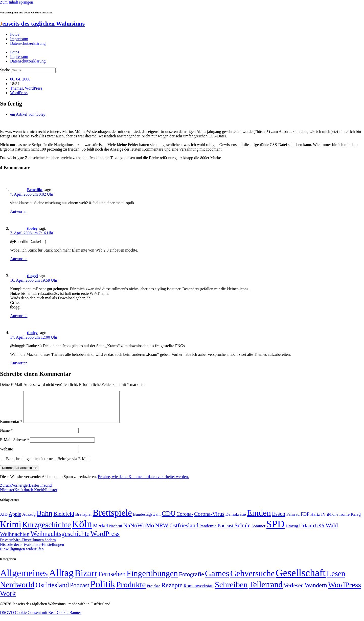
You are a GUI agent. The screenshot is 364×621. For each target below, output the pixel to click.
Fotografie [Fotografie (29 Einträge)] (191, 580)
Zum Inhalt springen (17, 2)
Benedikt (35, 190)
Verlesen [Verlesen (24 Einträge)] (294, 591)
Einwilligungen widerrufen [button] (22, 555)
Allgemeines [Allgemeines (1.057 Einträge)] (24, 579)
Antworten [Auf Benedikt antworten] (19, 211)
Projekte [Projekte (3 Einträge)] (154, 592)
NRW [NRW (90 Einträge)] (162, 531)
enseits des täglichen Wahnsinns (42, 24)
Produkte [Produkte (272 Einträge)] (131, 591)
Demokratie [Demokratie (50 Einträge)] (236, 520)
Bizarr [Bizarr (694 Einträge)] (86, 579)
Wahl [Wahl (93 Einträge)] (332, 531)
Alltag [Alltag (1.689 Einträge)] (61, 579)
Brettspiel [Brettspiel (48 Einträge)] (84, 520)
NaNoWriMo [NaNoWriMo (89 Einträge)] (139, 532)
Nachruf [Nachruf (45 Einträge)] (116, 532)
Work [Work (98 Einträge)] (8, 600)
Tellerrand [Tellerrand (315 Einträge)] (266, 591)
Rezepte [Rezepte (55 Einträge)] (172, 591)
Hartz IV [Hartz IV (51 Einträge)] (318, 520)
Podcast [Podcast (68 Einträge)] (226, 532)
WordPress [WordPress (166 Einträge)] (345, 591)
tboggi (32, 276)
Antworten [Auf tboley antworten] (19, 259)
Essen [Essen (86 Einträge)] (279, 520)
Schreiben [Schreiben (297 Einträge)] (231, 591)
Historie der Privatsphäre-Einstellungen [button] (32, 551)
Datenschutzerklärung (28, 43)
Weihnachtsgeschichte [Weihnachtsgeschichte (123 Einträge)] (60, 540)
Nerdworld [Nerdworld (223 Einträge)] (17, 591)
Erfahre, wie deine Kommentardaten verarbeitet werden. (143, 483)
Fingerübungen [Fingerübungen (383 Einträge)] (152, 579)
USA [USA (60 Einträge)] (320, 532)
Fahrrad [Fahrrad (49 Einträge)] (293, 520)
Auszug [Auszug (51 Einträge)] (29, 520)
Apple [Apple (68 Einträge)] (15, 520)
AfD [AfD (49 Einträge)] (4, 520)
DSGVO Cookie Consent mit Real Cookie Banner (41, 619)
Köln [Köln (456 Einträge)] (82, 530)
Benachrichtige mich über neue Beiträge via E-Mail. (48, 465)
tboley (32, 228)
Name (6, 436)
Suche (5, 70)
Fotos (15, 34)
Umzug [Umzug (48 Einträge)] (292, 532)
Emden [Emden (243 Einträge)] (259, 519)
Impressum (19, 39)
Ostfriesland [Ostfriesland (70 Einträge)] (52, 591)
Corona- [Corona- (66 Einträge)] (185, 520)
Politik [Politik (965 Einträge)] (103, 590)
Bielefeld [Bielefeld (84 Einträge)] (64, 520)
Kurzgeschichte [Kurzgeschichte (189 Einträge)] (47, 531)
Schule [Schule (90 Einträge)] (243, 531)
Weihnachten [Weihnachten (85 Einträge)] (15, 540)
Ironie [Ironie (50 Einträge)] (344, 520)
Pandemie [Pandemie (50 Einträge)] (208, 532)
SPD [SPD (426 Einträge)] (276, 530)
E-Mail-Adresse (14, 446)
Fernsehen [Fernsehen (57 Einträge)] (112, 580)
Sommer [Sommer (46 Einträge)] (258, 532)
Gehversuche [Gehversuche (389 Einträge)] (252, 579)
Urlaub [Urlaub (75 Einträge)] (306, 532)
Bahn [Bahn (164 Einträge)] (44, 519)
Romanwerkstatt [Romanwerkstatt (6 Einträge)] (199, 592)
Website (6, 455)
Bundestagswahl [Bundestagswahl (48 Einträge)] (147, 520)
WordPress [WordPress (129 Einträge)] (105, 540)
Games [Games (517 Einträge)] (217, 579)
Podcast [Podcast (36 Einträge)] (80, 591)
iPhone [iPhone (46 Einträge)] (333, 521)
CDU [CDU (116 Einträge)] (169, 520)
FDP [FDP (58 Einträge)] (305, 520)
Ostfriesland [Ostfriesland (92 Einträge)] (184, 531)
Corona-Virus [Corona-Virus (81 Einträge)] (209, 520)
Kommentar (11, 428)
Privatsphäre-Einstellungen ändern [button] (28, 546)
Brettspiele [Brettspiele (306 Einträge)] (112, 519)
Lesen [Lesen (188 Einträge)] (336, 580)
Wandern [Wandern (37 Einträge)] (316, 591)
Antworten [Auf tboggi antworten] (19, 316)
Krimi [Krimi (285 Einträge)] (11, 531)
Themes (17, 88)
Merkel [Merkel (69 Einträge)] (100, 532)
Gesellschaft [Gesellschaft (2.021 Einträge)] (301, 579)
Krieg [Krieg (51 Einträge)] (356, 520)
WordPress (33, 88)
